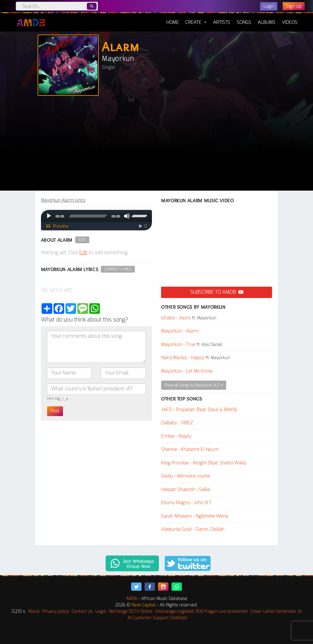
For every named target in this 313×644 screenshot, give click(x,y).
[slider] (88, 216)
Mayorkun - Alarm (180, 331)
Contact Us (82, 611)
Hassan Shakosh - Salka (186, 490)
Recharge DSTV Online (131, 611)
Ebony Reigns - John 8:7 (186, 503)
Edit (82, 240)
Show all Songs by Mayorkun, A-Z (194, 385)
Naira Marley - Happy (183, 358)
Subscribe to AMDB (217, 292)
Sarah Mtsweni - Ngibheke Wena (195, 516)
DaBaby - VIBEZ (177, 423)
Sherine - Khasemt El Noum (190, 449)
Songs (244, 22)
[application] (96, 216)
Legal (101, 611)
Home (173, 19)
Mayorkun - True (178, 344)
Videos (290, 22)
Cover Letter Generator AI (276, 611)
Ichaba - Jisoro (176, 318)
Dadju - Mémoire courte (186, 476)
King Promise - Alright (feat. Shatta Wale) (204, 463)
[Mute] (127, 216)
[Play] (49, 216)
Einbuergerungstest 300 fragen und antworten (202, 611)
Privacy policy (55, 611)
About (34, 611)
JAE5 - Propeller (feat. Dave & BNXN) (199, 410)
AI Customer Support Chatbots (157, 618)
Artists (222, 22)
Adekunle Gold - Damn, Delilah (193, 529)
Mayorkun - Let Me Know (187, 371)
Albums (267, 22)
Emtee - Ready (176, 436)
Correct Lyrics (118, 269)
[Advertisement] (156, 145)
